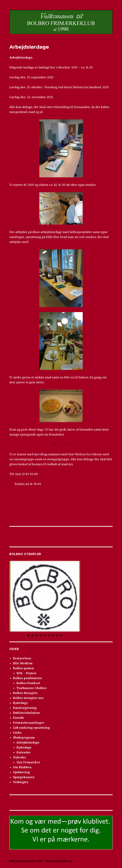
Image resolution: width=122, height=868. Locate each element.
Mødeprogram (24, 738)
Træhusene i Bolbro (31, 688)
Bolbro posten (23, 668)
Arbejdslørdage (28, 742)
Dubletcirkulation (26, 713)
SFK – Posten (26, 673)
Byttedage (20, 703)
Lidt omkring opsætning (31, 728)
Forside (19, 718)
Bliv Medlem (23, 663)
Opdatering (21, 772)
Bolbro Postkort (28, 683)
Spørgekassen (24, 777)
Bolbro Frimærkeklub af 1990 (26, 861)
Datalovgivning (25, 708)
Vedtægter (21, 782)
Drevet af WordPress (59, 861)
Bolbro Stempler (25, 693)
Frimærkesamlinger (29, 723)
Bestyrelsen (22, 658)
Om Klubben (22, 767)
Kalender (24, 752)
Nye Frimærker (28, 762)
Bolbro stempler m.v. (28, 698)
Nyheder (19, 757)
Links (17, 733)
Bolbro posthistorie (27, 678)
